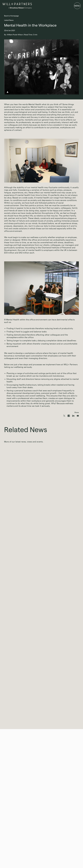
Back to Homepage (11, 16)
